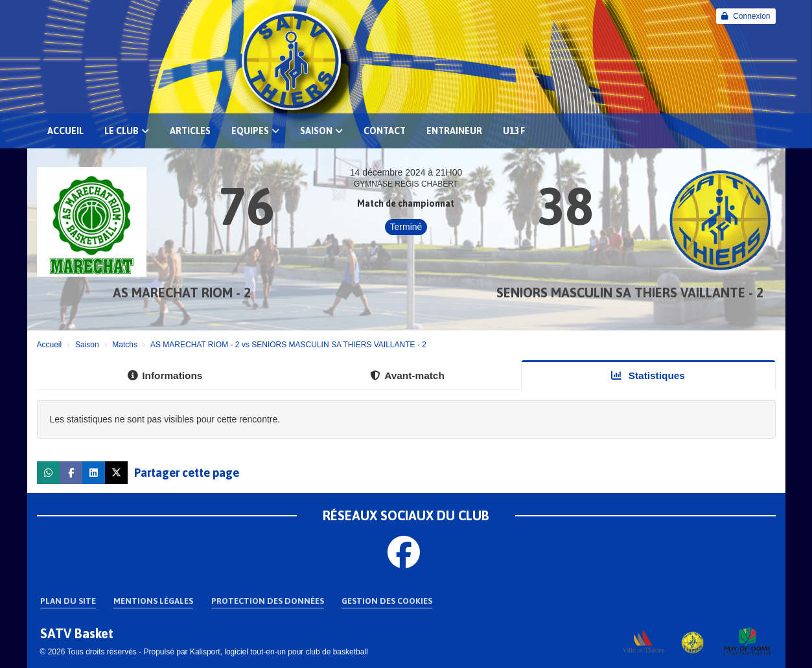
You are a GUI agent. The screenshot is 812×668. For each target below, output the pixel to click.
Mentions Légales (153, 601)
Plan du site (68, 601)
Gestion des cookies (387, 601)
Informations (165, 375)
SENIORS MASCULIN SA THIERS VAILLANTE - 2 (630, 293)
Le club (127, 131)
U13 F (514, 131)
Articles (190, 131)
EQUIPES (255, 131)
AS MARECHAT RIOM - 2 (182, 293)
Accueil (65, 131)
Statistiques (648, 375)
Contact (385, 131)
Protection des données (268, 601)
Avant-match (407, 375)
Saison (321, 131)
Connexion (746, 16)
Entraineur (454, 131)
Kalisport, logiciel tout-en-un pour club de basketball (279, 652)
